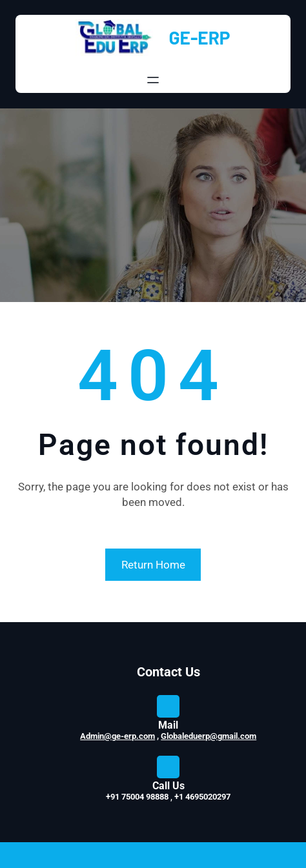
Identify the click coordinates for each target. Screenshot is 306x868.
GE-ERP (199, 37)
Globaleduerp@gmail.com (209, 736)
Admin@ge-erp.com (117, 736)
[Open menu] (153, 80)
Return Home (153, 565)
